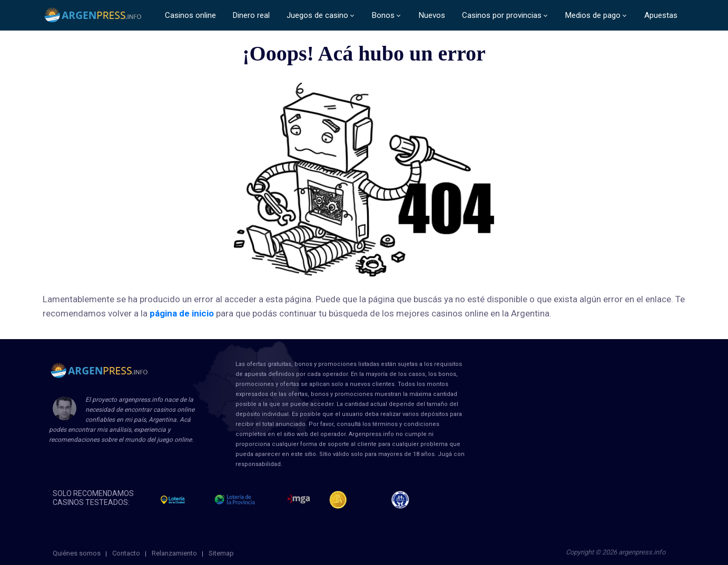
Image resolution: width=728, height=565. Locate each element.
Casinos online (190, 15)
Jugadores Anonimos (343, 500)
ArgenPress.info (93, 16)
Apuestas (661, 15)
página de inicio (182, 313)
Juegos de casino (317, 15)
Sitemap (221, 553)
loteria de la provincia (247, 500)
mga (298, 500)
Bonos (383, 15)
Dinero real (251, 15)
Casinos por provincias (502, 15)
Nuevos (432, 15)
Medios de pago (593, 15)
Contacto (126, 553)
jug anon (405, 500)
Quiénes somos (77, 553)
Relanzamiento (174, 553)
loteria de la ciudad (183, 500)
